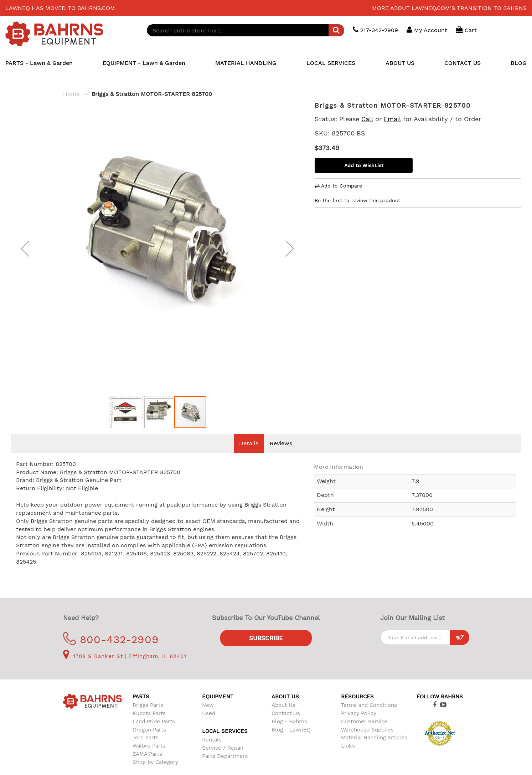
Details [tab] (249, 454)
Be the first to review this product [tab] (357, 200)
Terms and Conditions (369, 716)
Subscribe (266, 649)
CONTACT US (463, 63)
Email (392, 119)
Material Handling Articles (374, 748)
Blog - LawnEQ (291, 740)
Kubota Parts (149, 724)
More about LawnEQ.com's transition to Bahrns (449, 8)
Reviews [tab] (281, 454)
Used (209, 724)
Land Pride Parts (154, 732)
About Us (283, 716)
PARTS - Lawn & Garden (39, 63)
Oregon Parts (149, 740)
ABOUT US (400, 63)
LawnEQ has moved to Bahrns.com (60, 8)
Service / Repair (223, 759)
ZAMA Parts (147, 765)
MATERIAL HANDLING (246, 63)
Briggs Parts (148, 716)
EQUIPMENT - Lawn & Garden (144, 63)
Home (71, 94)
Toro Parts (146, 748)
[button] (25, 254)
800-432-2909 (111, 650)
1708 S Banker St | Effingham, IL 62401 (125, 667)
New (208, 716)
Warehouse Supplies (367, 740)
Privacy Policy (359, 724)
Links (348, 756)
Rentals (212, 750)
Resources (357, 707)
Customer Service (364, 732)
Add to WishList (364, 165)
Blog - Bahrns (289, 732)
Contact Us (286, 724)
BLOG (519, 63)
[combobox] (246, 30)
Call (367, 119)
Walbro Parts (149, 756)
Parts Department (225, 767)
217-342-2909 (375, 30)
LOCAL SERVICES (331, 63)
